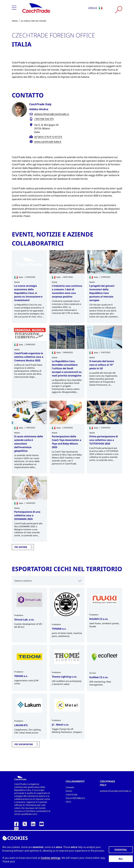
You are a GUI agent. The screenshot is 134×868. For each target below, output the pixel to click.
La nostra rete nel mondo (33, 21)
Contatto (70, 787)
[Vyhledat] (119, 10)
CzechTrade (71, 794)
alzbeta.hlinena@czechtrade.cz (52, 114)
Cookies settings (51, 858)
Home (15, 21)
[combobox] (48, 581)
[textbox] (48, 581)
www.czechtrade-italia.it (48, 142)
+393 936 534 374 (44, 119)
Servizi (69, 791)
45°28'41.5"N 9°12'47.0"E (48, 137)
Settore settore (23, 581)
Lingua (95, 8)
